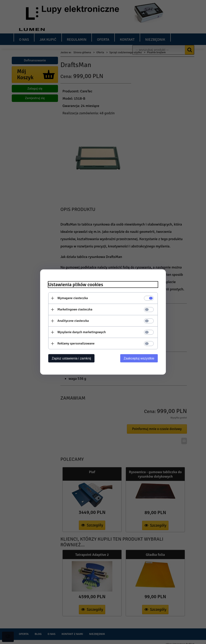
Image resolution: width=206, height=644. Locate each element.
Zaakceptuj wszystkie (139, 358)
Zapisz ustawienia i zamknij (71, 358)
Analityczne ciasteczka (73, 321)
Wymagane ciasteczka (73, 298)
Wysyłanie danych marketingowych (82, 332)
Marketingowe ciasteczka (75, 309)
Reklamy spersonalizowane (76, 343)
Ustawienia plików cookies (76, 285)
